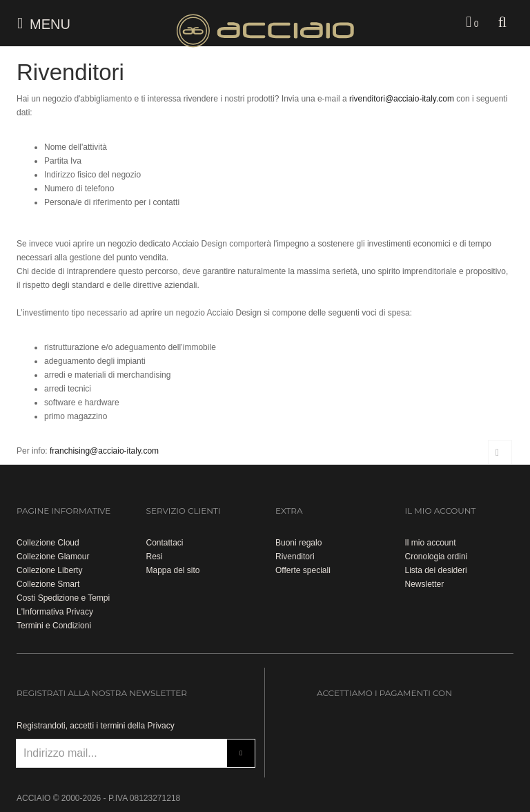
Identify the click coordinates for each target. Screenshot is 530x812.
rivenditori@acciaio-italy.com (402, 99)
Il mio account (431, 543)
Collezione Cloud (48, 543)
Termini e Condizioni (54, 626)
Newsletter (425, 584)
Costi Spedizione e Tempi (63, 598)
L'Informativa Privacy (55, 612)
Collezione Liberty (49, 570)
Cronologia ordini (436, 557)
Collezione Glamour (53, 557)
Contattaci (165, 543)
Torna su (500, 452)
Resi (155, 557)
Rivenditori (295, 557)
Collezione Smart (48, 584)
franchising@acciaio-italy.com (104, 451)
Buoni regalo (298, 543)
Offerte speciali (303, 570)
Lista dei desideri (436, 570)
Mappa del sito (173, 570)
